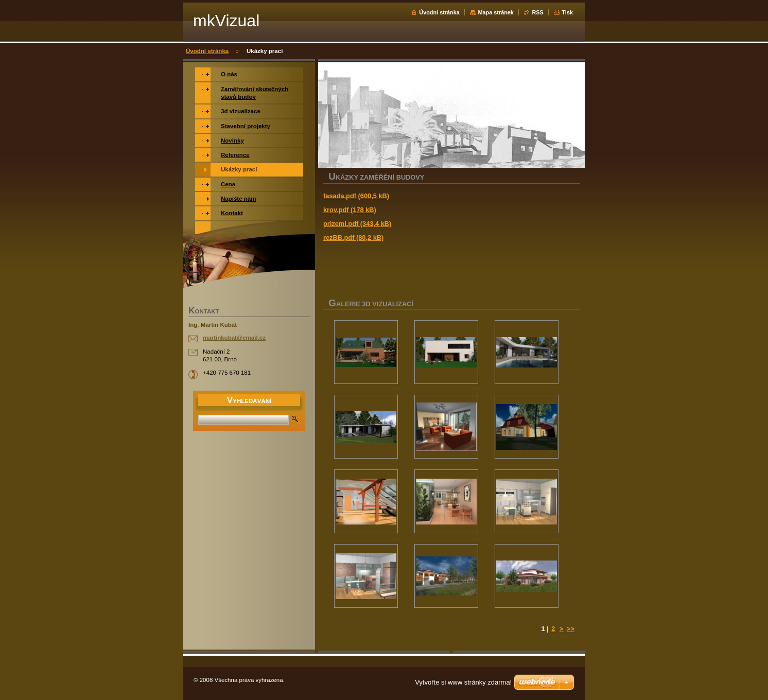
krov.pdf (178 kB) (350, 210)
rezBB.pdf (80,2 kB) (353, 238)
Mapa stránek (496, 12)
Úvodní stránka (439, 12)
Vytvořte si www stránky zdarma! (463, 682)
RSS (537, 12)
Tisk (567, 12)
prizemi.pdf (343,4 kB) (357, 224)
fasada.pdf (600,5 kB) (356, 196)
